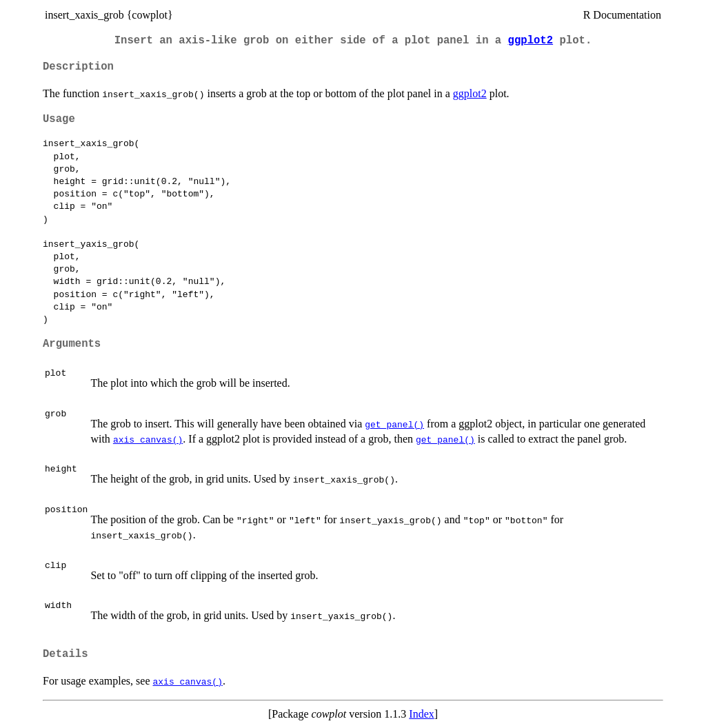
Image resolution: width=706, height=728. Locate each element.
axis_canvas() (148, 439)
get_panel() (394, 424)
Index (421, 714)
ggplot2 (531, 41)
